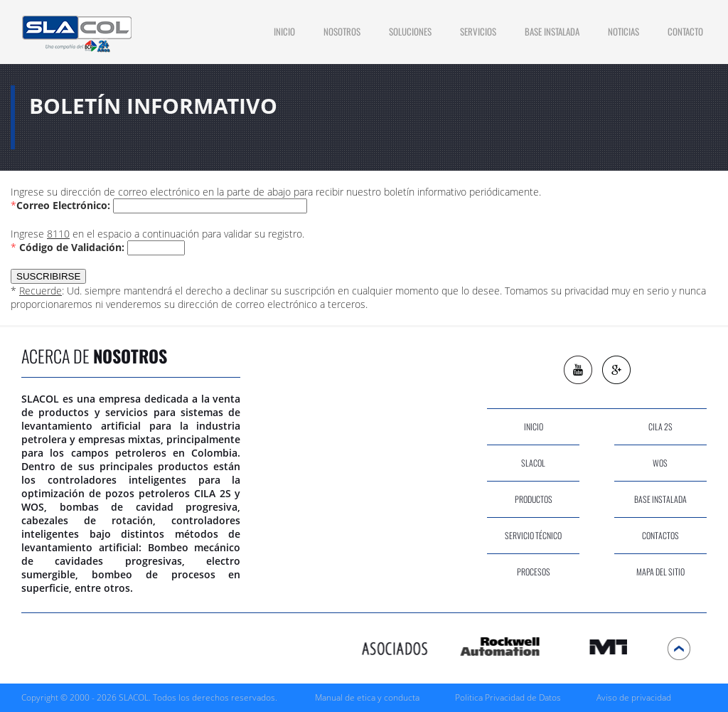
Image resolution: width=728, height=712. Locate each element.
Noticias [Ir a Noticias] (623, 31)
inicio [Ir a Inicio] (534, 426)
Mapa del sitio (660, 572)
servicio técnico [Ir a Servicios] (533, 535)
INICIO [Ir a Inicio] (284, 31)
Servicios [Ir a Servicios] (478, 31)
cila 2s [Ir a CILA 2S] (660, 426)
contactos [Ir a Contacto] (660, 535)
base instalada (660, 499)
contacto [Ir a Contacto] (685, 31)
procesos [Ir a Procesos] (534, 572)
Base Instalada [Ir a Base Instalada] (552, 31)
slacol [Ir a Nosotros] (533, 463)
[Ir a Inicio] (76, 32)
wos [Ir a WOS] (660, 463)
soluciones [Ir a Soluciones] (410, 31)
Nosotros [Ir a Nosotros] (342, 31)
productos (534, 499)
